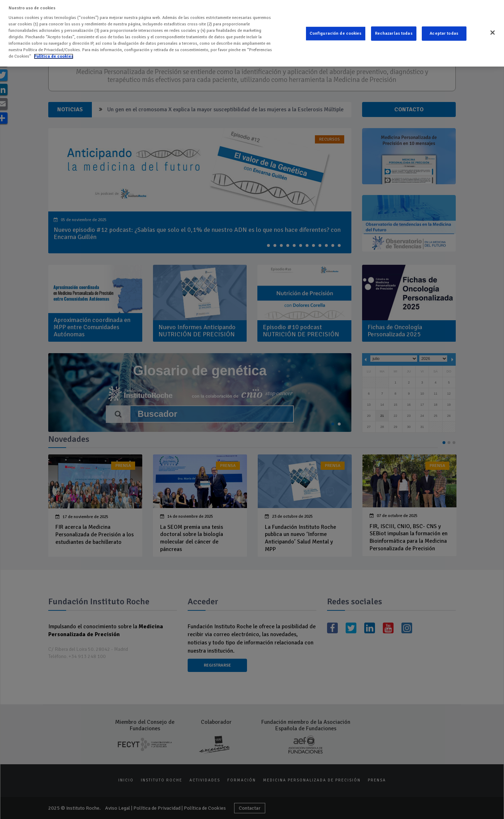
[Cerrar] (493, 31)
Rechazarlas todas (394, 32)
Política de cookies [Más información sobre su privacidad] (54, 55)
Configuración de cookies (336, 32)
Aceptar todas (444, 32)
